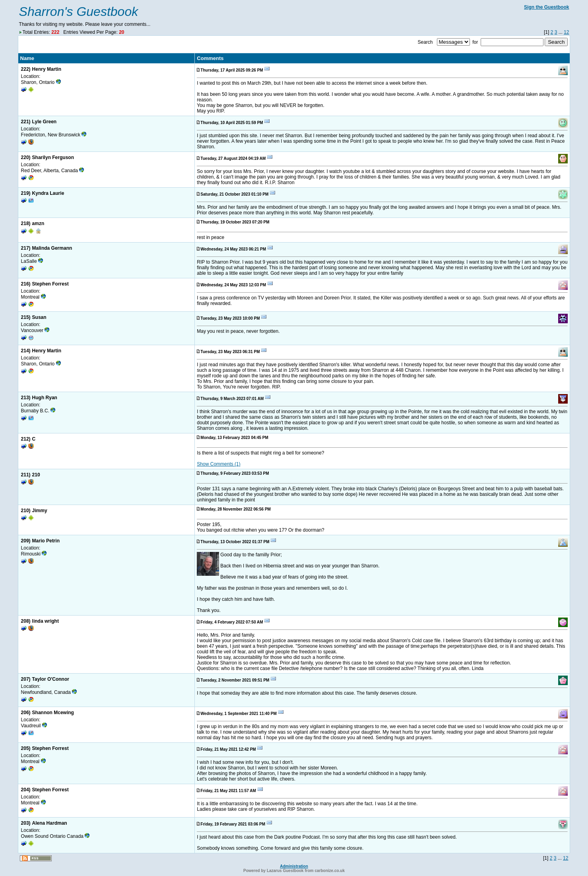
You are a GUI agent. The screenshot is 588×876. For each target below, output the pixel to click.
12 (566, 32)
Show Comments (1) (218, 464)
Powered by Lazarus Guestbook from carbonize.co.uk (294, 871)
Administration (294, 866)
